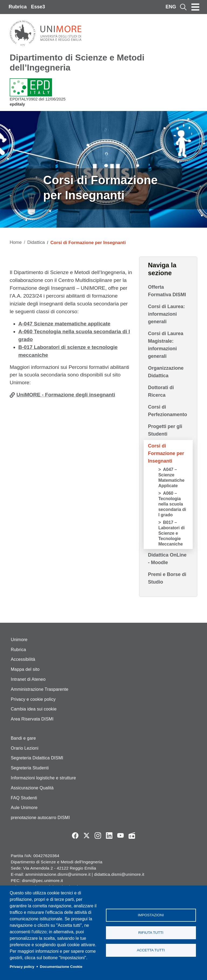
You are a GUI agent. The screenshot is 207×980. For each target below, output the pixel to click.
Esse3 (38, 7)
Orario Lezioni (25, 748)
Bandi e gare (23, 738)
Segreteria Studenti (30, 768)
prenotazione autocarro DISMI (40, 818)
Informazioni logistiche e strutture (43, 778)
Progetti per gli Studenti (165, 430)
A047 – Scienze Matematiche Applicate (171, 478)
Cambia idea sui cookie (34, 709)
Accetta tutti (151, 950)
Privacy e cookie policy (33, 699)
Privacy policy (22, 967)
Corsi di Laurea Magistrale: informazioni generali (166, 345)
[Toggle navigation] (195, 7)
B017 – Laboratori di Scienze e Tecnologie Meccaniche (171, 533)
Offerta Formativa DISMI (167, 291)
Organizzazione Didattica (166, 372)
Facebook (75, 836)
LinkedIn (109, 836)
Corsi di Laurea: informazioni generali (166, 314)
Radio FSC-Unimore (132, 836)
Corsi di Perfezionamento (168, 411)
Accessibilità (23, 659)
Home (16, 242)
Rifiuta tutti (151, 933)
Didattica (36, 242)
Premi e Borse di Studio (167, 578)
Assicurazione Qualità (32, 788)
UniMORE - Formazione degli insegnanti (66, 395)
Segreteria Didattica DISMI (37, 758)
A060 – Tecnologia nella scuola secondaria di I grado (172, 504)
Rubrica (18, 7)
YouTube (120, 836)
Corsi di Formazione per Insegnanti (166, 453)
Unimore (19, 640)
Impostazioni (151, 915)
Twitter (87, 836)
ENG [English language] (171, 7)
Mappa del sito (25, 669)
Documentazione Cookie (61, 967)
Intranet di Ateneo (28, 679)
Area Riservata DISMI (32, 719)
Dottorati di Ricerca (161, 391)
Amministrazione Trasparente (40, 689)
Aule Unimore (24, 808)
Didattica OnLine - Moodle (167, 559)
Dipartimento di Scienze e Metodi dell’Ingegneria (77, 63)
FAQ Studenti (24, 798)
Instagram (98, 836)
